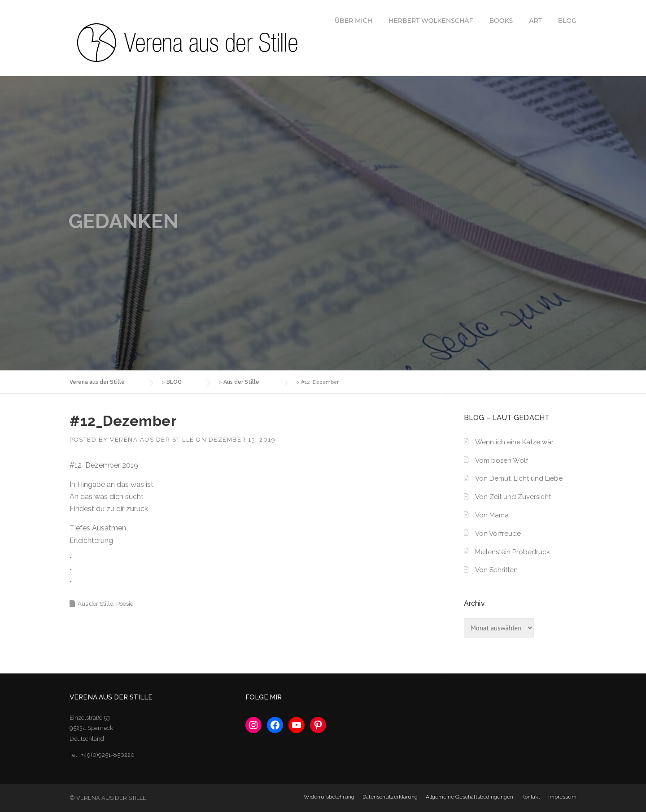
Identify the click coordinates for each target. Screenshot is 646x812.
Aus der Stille (95, 604)
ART (535, 21)
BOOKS (501, 21)
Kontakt (531, 797)
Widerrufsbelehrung (329, 797)
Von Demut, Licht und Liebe (519, 478)
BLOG (567, 21)
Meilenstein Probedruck (513, 552)
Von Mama (492, 515)
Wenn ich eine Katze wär (514, 442)
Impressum (562, 797)
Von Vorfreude (498, 534)
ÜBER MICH (354, 21)
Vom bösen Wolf (502, 460)
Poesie (125, 604)
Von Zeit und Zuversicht (513, 497)
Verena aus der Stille (152, 440)
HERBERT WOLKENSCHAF (431, 21)
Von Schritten (496, 570)
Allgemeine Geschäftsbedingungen (469, 797)
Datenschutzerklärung (390, 797)
